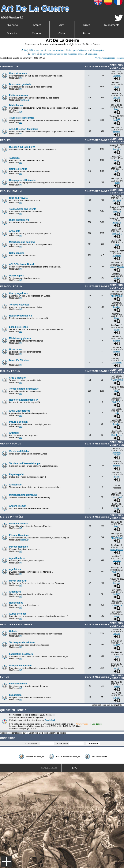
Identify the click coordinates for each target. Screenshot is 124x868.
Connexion (91, 54)
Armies (37, 25)
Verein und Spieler (19, 451)
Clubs (62, 33)
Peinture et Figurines (16, 625)
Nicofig (23, 540)
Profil (32, 54)
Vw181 (117, 668)
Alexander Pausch (117, 454)
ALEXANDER (117, 296)
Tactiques (14, 158)
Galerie (13, 631)
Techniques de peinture (22, 642)
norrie (117, 160)
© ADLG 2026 (49, 768)
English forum (11, 191)
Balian (117, 477)
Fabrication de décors (21, 654)
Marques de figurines (21, 666)
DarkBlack (117, 200)
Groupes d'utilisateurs (77, 50)
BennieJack (50, 720)
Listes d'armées (12, 517)
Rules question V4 (19, 220)
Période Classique (19, 535)
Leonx (117, 109)
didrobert (117, 76)
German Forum (11, 444)
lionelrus (117, 132)
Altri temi (14, 433)
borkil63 (117, 120)
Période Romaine (18, 547)
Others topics (16, 276)
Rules (87, 25)
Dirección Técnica (19, 360)
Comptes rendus (18, 169)
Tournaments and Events (23, 209)
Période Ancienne (19, 524)
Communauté (9, 67)
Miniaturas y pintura (20, 338)
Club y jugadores (18, 293)
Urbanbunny (117, 605)
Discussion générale (20, 84)
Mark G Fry (117, 233)
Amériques (15, 592)
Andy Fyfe (117, 222)
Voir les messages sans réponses (109, 58)
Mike (117, 244)
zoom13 (117, 98)
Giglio (117, 391)
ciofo (117, 413)
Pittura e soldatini (19, 422)
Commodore (117, 363)
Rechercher (36, 50)
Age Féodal (15, 569)
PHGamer (117, 255)
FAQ (25, 50)
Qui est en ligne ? (13, 710)
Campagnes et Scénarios (23, 180)
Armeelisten (16, 485)
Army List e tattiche (20, 411)
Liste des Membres (54, 50)
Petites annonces (19, 95)
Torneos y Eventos (19, 305)
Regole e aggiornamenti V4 (24, 400)
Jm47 (117, 87)
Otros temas (16, 349)
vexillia (117, 278)
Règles (5, 140)
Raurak (117, 183)
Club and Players (18, 198)
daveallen (117, 149)
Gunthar (24, 100)
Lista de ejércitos (18, 327)
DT (21, 78)
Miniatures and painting (22, 242)
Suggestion (15, 695)
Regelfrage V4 (17, 474)
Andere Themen (18, 506)
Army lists (15, 231)
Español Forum (11, 286)
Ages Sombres (17, 558)
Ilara (117, 657)
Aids (62, 25)
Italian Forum (10, 371)
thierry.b (117, 697)
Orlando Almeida (117, 267)
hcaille (117, 330)
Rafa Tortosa (117, 435)
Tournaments (112, 25)
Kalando (117, 583)
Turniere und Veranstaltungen (25, 463)
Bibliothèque (16, 105)
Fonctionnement (18, 684)
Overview (12, 25)
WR (117, 171)
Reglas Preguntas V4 (20, 316)
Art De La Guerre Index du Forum (2, 61)
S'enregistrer (97, 50)
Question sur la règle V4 (22, 147)
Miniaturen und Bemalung (23, 495)
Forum (87, 33)
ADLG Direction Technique (24, 129)
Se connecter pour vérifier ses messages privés (60, 54)
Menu (7, 861)
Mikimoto (117, 211)
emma (117, 616)
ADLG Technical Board (21, 264)
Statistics (12, 33)
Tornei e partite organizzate (24, 389)
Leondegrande (117, 497)
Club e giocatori (18, 378)
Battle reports (17, 253)
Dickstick (117, 561)
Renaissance (16, 603)
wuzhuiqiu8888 (117, 550)
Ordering (37, 33)
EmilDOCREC (117, 380)
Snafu (117, 318)
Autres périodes (18, 614)
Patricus (117, 352)
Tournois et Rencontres (22, 118)
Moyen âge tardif (18, 581)
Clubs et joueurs (18, 73)
